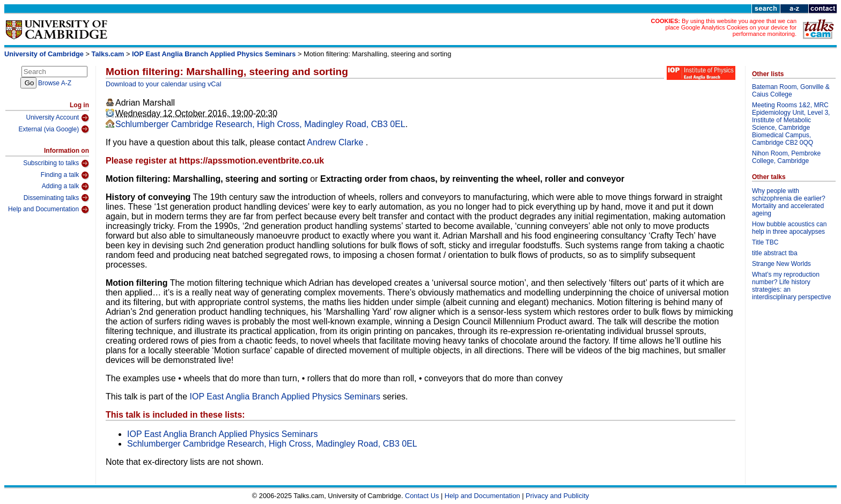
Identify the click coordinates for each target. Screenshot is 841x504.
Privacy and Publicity (557, 496)
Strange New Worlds (781, 264)
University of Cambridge (44, 54)
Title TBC (765, 242)
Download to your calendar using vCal (164, 84)
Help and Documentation (49, 210)
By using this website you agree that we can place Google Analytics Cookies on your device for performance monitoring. (731, 27)
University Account (57, 118)
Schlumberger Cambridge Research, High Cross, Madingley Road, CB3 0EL (260, 124)
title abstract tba (775, 253)
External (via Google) (54, 129)
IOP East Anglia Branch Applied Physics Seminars (214, 54)
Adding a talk (65, 187)
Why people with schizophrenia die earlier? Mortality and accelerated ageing (789, 202)
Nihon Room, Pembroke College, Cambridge (786, 157)
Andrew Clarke (336, 142)
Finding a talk (65, 175)
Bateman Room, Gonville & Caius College (791, 91)
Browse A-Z (55, 83)
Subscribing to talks (56, 164)
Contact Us (422, 496)
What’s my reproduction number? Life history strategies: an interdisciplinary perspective (791, 286)
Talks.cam (108, 54)
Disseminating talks (56, 198)
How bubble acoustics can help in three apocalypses (789, 228)
